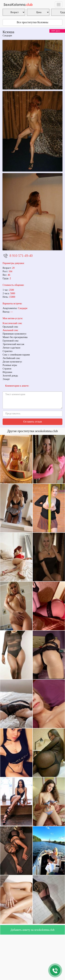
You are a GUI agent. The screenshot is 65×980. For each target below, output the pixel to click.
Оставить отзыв (32, 422)
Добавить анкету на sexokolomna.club (32, 930)
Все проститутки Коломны (33, 22)
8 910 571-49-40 (21, 256)
